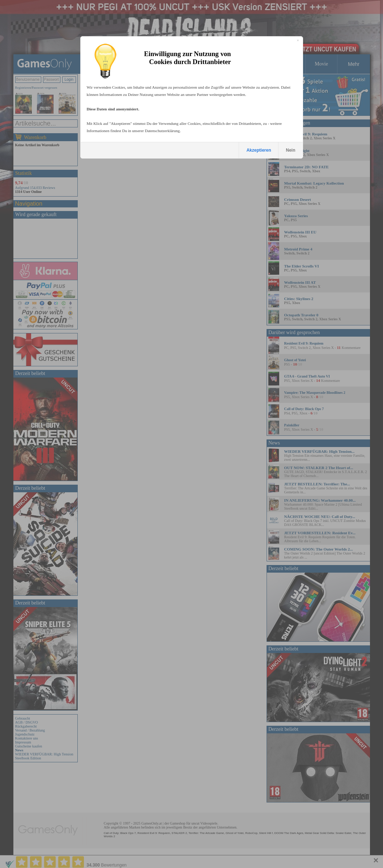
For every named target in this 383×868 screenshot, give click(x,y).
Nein (290, 150)
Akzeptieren (259, 150)
